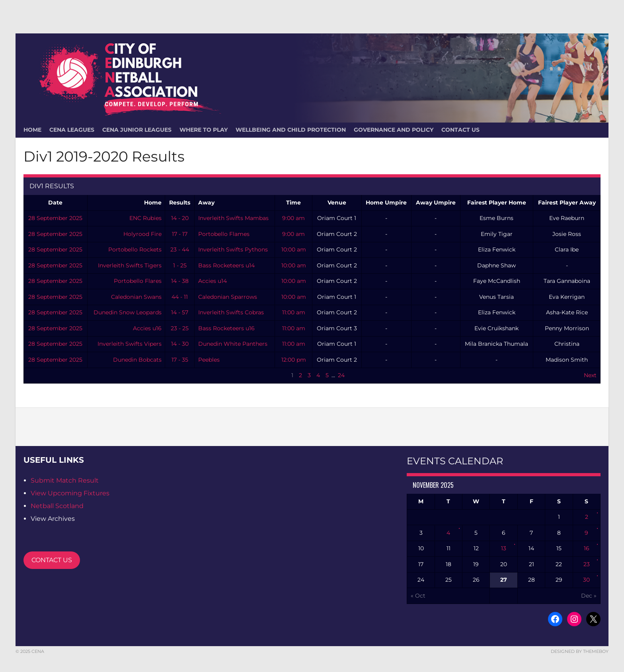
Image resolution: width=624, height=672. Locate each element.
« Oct (418, 596)
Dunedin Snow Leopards (128, 312)
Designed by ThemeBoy (580, 651)
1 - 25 (180, 265)
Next (590, 375)
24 (341, 375)
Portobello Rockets (135, 249)
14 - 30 (180, 344)
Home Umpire (386, 203)
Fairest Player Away (567, 203)
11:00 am (294, 312)
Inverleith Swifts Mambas (233, 218)
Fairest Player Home (497, 203)
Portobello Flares (138, 281)
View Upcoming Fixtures (70, 493)
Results (180, 203)
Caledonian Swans (136, 297)
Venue (337, 203)
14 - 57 (180, 312)
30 (586, 580)
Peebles (209, 360)
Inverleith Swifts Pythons (233, 249)
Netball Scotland (57, 506)
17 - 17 (180, 234)
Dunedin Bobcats (137, 360)
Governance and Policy (394, 130)
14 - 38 (180, 281)
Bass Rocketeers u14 (226, 265)
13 (504, 548)
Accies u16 (147, 328)
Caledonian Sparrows (228, 297)
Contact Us (460, 130)
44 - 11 (180, 297)
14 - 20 (180, 218)
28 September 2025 (55, 218)
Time (293, 203)
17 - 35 (180, 360)
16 (587, 548)
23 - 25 (180, 328)
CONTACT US (52, 560)
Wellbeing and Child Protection (291, 130)
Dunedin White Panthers (233, 344)
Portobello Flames (224, 234)
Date (55, 203)
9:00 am (293, 218)
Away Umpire (436, 203)
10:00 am (294, 249)
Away (206, 203)
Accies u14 (213, 281)
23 (587, 564)
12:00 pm (294, 360)
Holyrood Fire (142, 234)
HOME (32, 130)
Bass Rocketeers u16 (226, 328)
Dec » (589, 596)
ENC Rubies (145, 218)
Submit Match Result (65, 480)
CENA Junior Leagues (137, 130)
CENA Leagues (72, 130)
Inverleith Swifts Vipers (130, 344)
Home (153, 203)
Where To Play (204, 130)
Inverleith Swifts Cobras (231, 312)
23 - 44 (180, 249)
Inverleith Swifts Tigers (130, 265)
